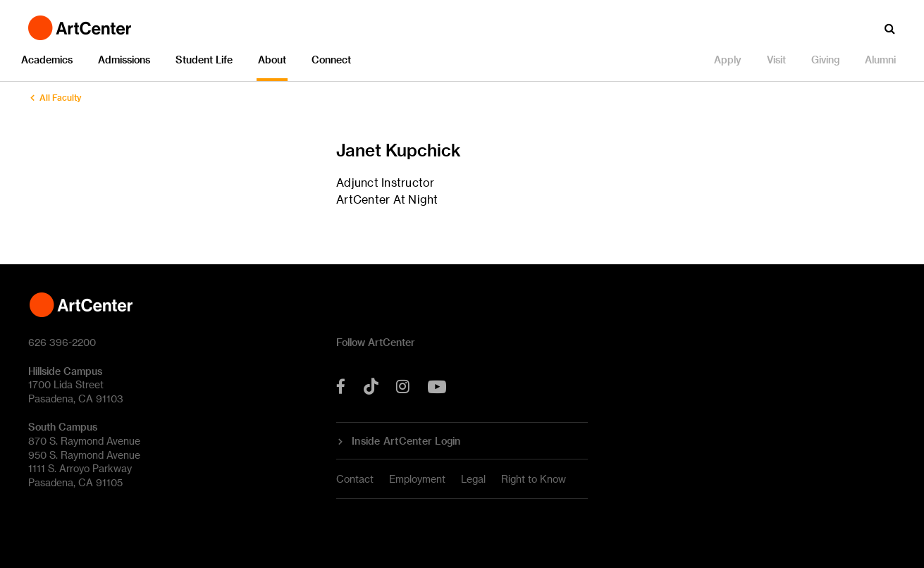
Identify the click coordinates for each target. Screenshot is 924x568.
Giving (825, 60)
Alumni (880, 60)
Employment (417, 479)
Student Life (204, 60)
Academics (47, 60)
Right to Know (534, 479)
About (272, 60)
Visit (776, 60)
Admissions (124, 60)
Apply (728, 60)
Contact (355, 479)
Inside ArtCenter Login (406, 441)
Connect (331, 60)
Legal (473, 479)
